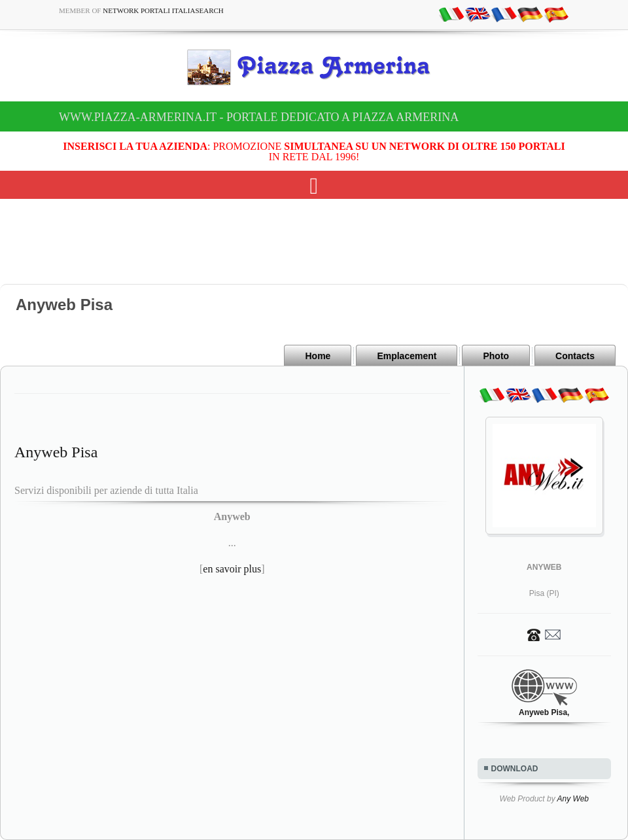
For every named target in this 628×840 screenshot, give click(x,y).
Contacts (575, 356)
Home (318, 356)
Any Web (573, 799)
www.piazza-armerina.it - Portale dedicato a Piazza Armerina (259, 117)
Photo (496, 356)
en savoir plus (232, 569)
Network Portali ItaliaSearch (163, 10)
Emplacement (407, 356)
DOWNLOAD (515, 769)
